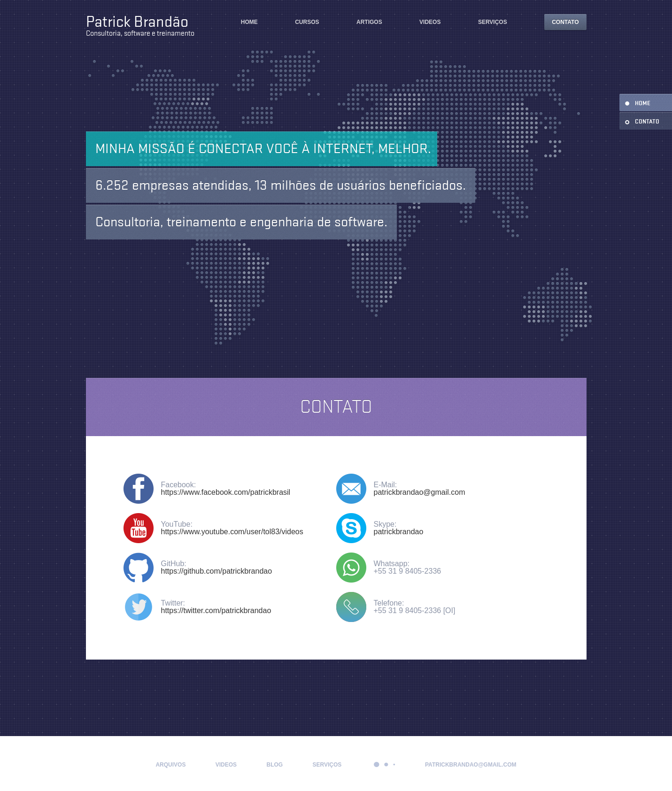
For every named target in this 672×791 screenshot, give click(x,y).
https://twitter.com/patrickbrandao (216, 611)
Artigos (369, 22)
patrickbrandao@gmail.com (420, 492)
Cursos (307, 22)
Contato (565, 22)
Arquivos (170, 765)
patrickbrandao (399, 532)
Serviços (493, 22)
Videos (430, 22)
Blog (274, 765)
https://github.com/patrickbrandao (217, 571)
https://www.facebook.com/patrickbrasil (226, 492)
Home (249, 22)
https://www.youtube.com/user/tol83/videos (232, 532)
